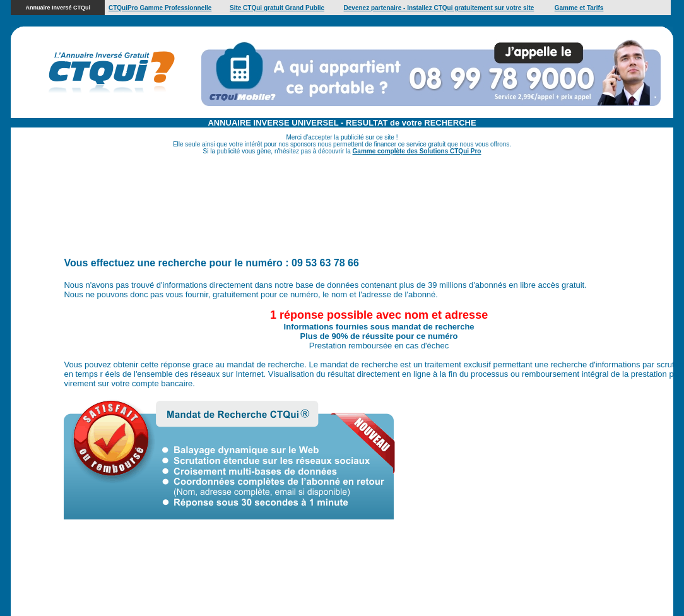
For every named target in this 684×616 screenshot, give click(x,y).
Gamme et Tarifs (579, 8)
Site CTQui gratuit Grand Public (277, 8)
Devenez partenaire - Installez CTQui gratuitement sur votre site (439, 8)
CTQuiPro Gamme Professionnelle (160, 8)
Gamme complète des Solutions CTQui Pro (417, 151)
